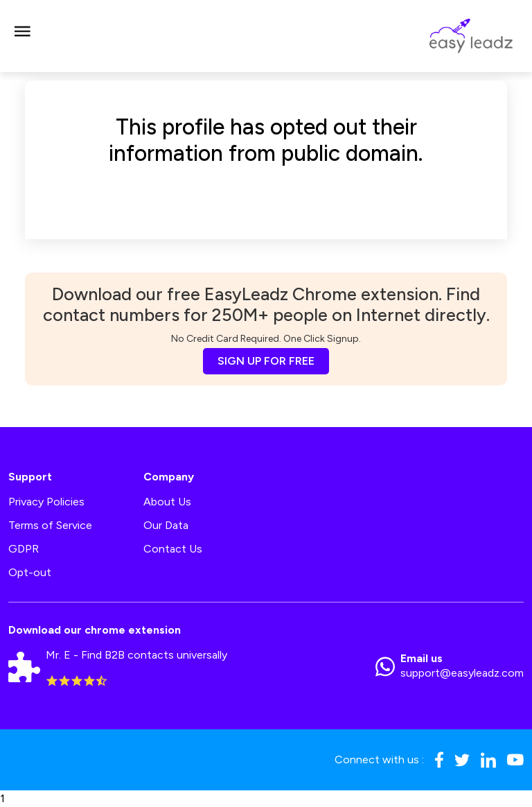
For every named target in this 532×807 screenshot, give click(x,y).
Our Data (166, 525)
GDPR (24, 549)
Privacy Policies (46, 502)
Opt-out (30, 572)
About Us (167, 502)
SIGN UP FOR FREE (266, 361)
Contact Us (173, 549)
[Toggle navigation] (22, 36)
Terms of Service (50, 525)
